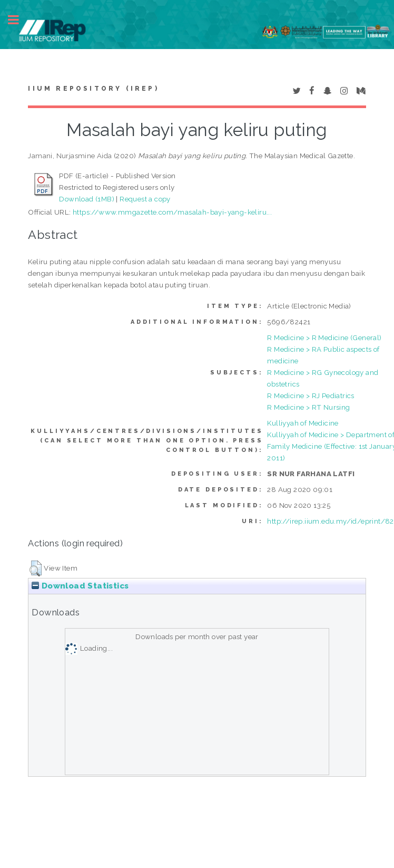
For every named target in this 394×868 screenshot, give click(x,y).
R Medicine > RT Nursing (308, 407)
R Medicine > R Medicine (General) (324, 337)
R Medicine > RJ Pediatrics (311, 396)
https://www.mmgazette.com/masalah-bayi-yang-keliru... (172, 212)
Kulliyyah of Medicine (303, 423)
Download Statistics (80, 586)
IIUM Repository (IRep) (93, 89)
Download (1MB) (87, 199)
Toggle (19, 20)
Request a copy (145, 199)
